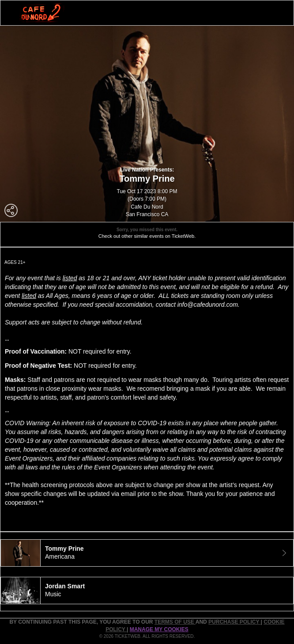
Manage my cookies (159, 629)
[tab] (147, 553)
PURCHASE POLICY (234, 622)
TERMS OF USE (175, 622)
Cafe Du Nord (147, 207)
